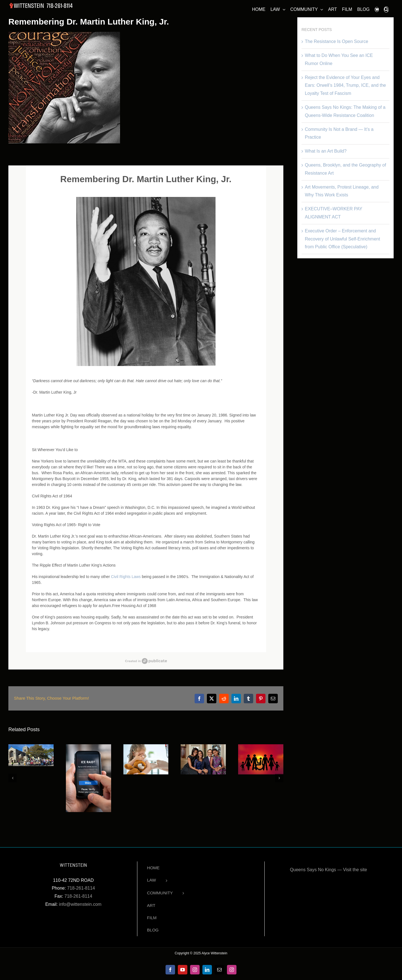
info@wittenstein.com (80, 904)
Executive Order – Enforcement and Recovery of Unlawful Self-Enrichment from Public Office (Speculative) (342, 239)
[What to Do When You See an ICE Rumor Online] (88, 747)
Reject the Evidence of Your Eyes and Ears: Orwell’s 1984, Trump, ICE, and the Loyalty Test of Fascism (345, 86)
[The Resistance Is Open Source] (31, 747)
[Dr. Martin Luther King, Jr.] (64, 88)
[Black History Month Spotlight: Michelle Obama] (203, 747)
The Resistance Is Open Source (337, 41)
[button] (386, 9)
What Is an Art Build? (326, 151)
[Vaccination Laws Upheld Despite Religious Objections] (146, 747)
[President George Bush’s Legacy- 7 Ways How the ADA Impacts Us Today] (261, 747)
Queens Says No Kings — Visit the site (328, 870)
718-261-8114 (81, 888)
